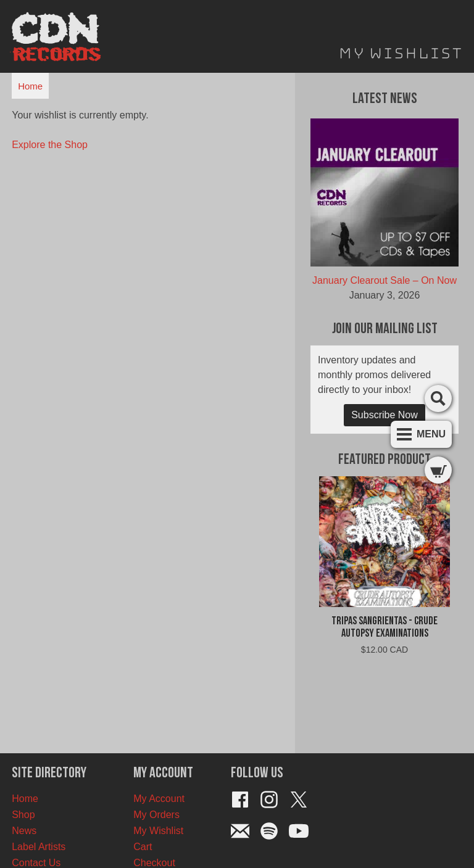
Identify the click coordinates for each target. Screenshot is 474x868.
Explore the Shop (50, 145)
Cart (143, 847)
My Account (159, 799)
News (24, 831)
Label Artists (39, 847)
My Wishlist (158, 831)
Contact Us (36, 863)
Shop (23, 815)
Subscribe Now (385, 415)
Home (30, 86)
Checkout (154, 863)
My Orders (156, 815)
